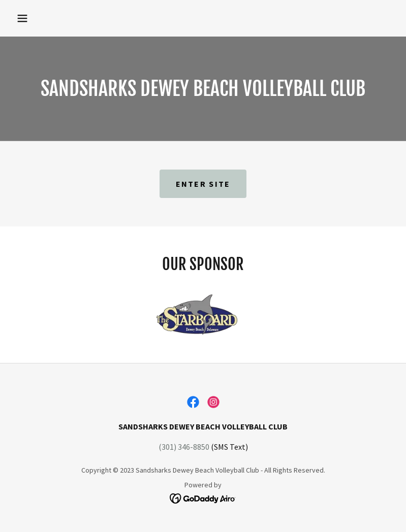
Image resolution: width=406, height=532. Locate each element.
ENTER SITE (203, 184)
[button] (22, 18)
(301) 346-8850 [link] (184, 447)
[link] (193, 402)
